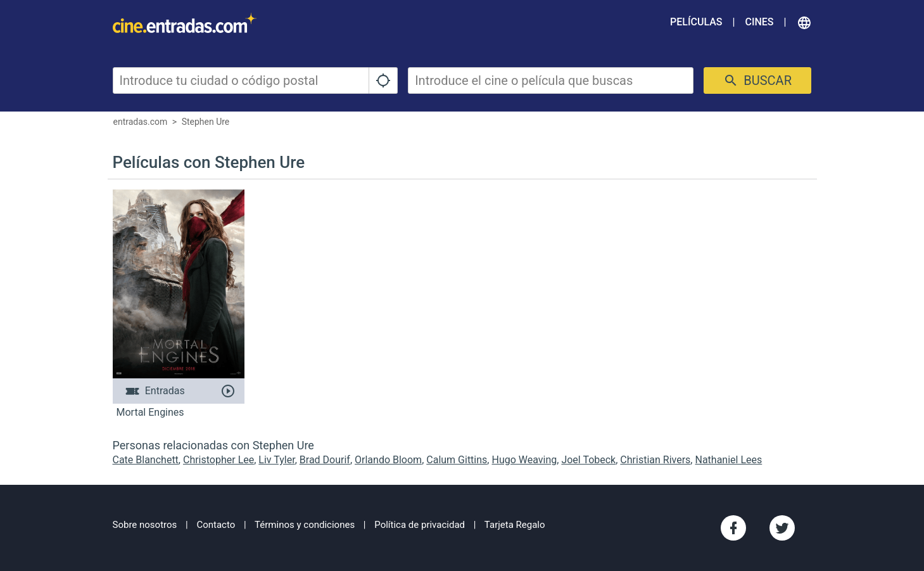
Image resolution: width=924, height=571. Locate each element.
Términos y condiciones (305, 525)
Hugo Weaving (524, 460)
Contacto (216, 525)
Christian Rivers (655, 460)
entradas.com (141, 122)
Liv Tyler (276, 460)
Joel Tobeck (588, 460)
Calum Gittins (457, 460)
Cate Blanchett (146, 460)
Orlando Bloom (388, 460)
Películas (696, 22)
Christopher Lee (218, 460)
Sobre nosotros (145, 525)
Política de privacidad (420, 525)
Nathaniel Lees (728, 460)
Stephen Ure (206, 122)
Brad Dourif (325, 460)
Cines (759, 22)
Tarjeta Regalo (515, 525)
